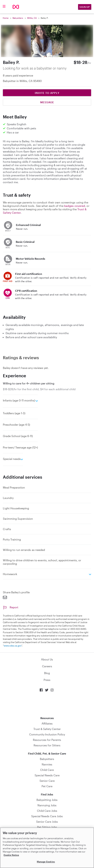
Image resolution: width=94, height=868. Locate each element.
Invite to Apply (47, 93)
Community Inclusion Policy (47, 734)
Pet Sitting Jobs (47, 827)
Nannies (47, 764)
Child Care (47, 770)
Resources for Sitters (47, 745)
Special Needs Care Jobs (47, 816)
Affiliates (47, 723)
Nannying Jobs (47, 805)
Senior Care (47, 781)
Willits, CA (32, 18)
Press (47, 680)
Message (47, 102)
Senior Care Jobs (47, 822)
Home (6, 18)
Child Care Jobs (47, 811)
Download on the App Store (47, 704)
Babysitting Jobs (47, 800)
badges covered (75, 206)
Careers (47, 666)
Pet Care (47, 786)
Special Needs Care (47, 775)
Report (11, 607)
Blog (47, 673)
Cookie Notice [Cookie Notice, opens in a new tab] (11, 855)
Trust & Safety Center (47, 729)
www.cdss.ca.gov (13, 646)
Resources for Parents (47, 740)
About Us (47, 659)
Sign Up (85, 7)
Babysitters (18, 18)
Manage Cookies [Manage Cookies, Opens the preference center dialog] (46, 862)
